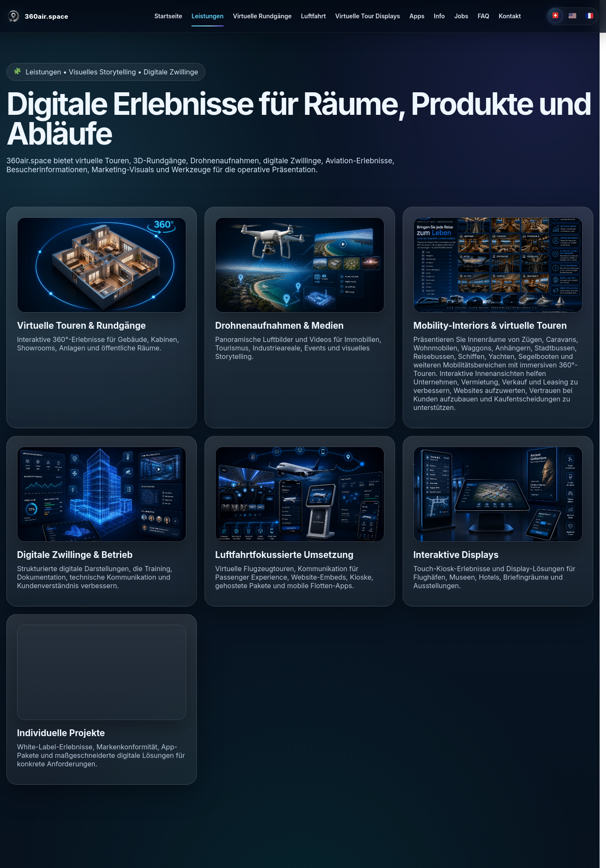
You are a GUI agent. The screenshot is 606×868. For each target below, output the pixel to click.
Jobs (461, 16)
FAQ (483, 16)
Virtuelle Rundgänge (262, 16)
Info (439, 16)
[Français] (589, 16)
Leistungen (207, 16)
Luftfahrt (313, 16)
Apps (417, 16)
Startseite (168, 16)
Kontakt (510, 16)
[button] (102, 265)
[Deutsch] (555, 16)
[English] (572, 16)
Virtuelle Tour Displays (368, 16)
